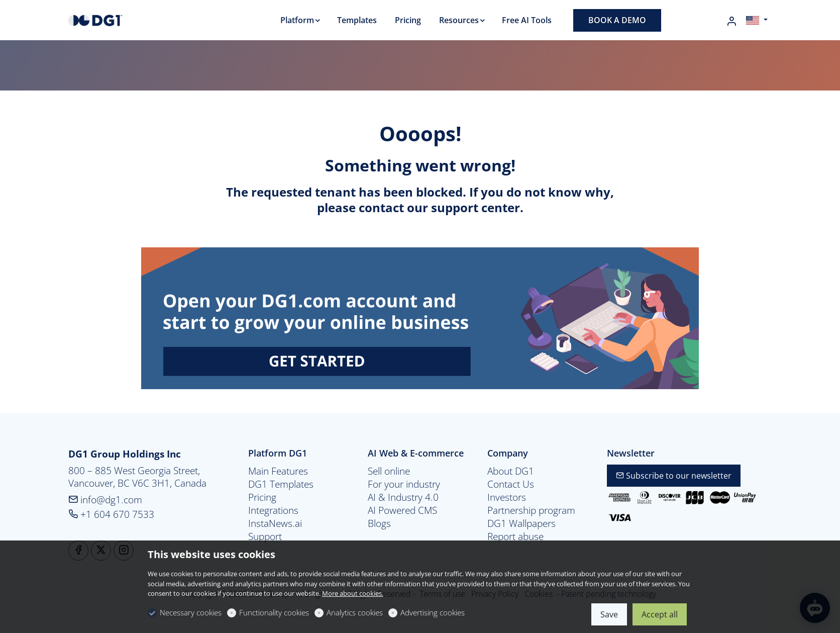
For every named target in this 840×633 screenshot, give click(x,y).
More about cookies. (353, 593)
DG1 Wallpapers (521, 523)
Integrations (273, 510)
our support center (463, 207)
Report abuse (515, 536)
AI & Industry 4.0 (403, 497)
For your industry (404, 484)
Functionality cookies (274, 612)
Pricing (262, 497)
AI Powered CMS (402, 510)
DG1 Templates (281, 484)
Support (265, 536)
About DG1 (511, 471)
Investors (507, 497)
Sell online (389, 471)
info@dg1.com (105, 500)
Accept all (660, 614)
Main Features (278, 471)
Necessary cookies (191, 612)
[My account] (731, 21)
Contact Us (511, 484)
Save (609, 614)
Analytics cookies (355, 612)
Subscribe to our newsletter (674, 476)
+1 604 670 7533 (111, 514)
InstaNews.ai (275, 523)
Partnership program (531, 510)
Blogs (379, 523)
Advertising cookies (433, 612)
